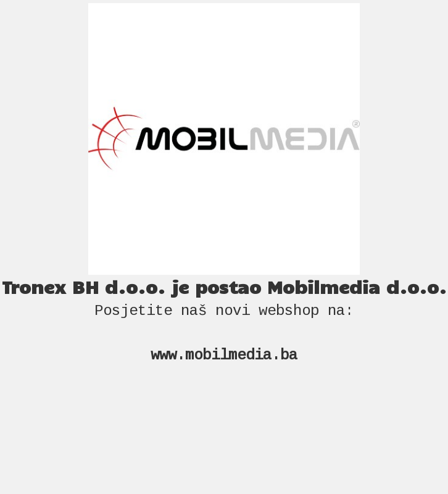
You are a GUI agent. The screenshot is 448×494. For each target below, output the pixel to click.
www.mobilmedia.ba (224, 355)
